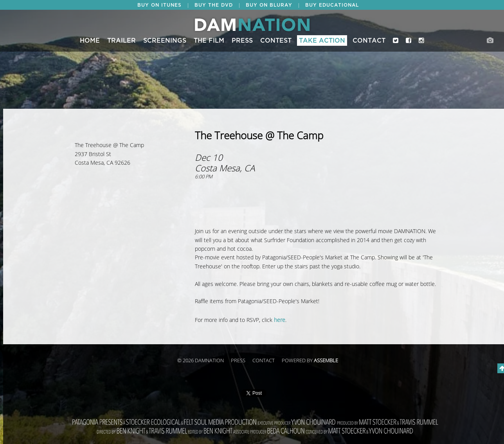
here (280, 320)
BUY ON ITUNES (159, 5)
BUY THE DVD (214, 5)
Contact (369, 41)
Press (242, 41)
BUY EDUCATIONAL (332, 5)
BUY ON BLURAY (269, 5)
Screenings (165, 41)
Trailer (121, 41)
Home (90, 41)
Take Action (322, 41)
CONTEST (276, 41)
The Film (209, 41)
